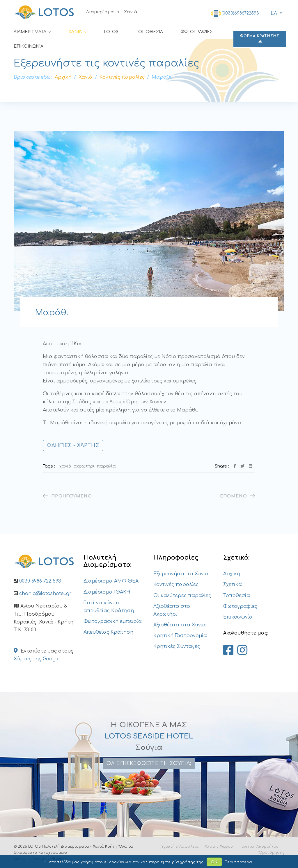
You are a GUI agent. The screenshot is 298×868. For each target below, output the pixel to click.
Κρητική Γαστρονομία (180, 636)
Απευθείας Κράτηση (108, 632)
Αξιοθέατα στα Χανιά (180, 625)
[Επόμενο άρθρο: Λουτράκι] (238, 496)
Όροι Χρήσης (272, 853)
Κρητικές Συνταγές (177, 646)
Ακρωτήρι (84, 466)
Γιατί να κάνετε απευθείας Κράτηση (109, 607)
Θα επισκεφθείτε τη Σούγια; (149, 763)
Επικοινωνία (29, 46)
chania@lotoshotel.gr (45, 594)
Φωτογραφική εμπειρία (113, 621)
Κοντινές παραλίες (176, 585)
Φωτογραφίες (197, 32)
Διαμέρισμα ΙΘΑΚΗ (107, 592)
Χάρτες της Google (37, 659)
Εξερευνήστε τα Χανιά (181, 574)
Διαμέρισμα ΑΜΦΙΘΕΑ (111, 581)
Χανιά (75, 32)
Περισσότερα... (240, 862)
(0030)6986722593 (240, 13)
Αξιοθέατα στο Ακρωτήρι (172, 610)
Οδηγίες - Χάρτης (73, 445)
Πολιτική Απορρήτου (259, 847)
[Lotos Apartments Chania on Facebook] (228, 650)
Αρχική (232, 574)
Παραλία (106, 466)
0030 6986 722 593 (40, 581)
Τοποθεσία (149, 32)
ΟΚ (214, 862)
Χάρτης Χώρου (219, 847)
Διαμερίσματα (30, 32)
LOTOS (111, 32)
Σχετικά (233, 585)
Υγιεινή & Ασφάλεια (180, 847)
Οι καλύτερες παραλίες (182, 596)
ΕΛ (273, 13)
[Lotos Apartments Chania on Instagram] (242, 650)
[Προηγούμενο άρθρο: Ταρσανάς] (67, 496)
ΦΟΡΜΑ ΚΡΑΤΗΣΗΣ (260, 39)
